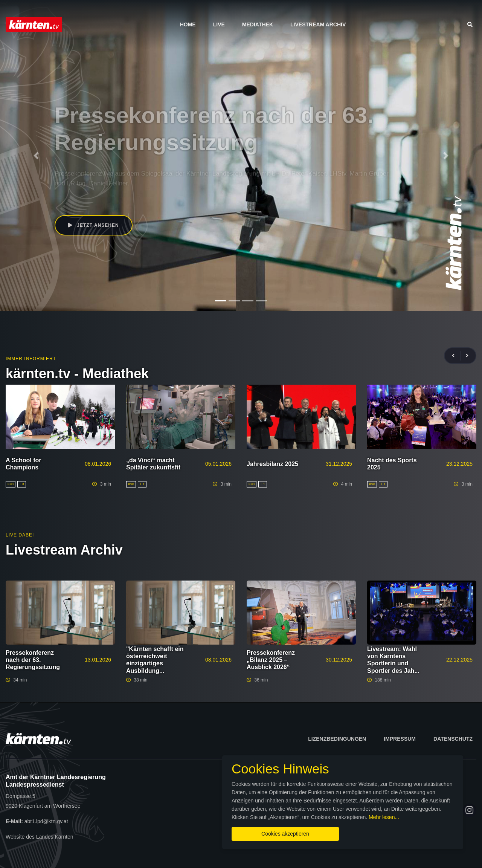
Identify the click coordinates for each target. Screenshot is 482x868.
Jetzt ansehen (94, 225)
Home (188, 24)
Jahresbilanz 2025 (272, 464)
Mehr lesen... (384, 817)
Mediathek (258, 24)
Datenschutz (453, 739)
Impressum (400, 739)
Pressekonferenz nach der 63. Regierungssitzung (33, 660)
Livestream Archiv (318, 24)
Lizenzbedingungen (337, 739)
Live (219, 24)
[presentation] (456, 356)
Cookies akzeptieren (285, 834)
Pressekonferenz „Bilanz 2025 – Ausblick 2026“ (271, 660)
